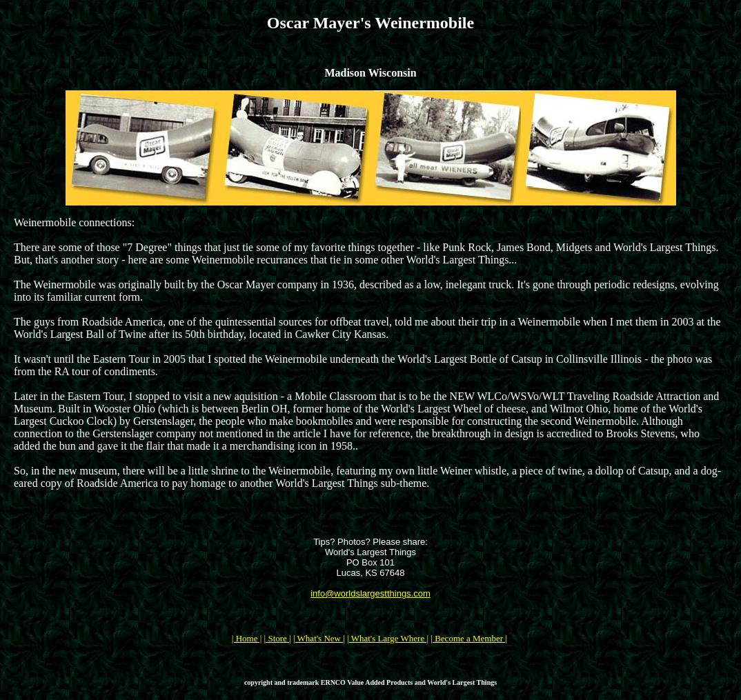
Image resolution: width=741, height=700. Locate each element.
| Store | (278, 638)
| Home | (247, 638)
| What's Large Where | (388, 638)
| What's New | (319, 638)
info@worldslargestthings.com (370, 593)
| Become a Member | (469, 638)
